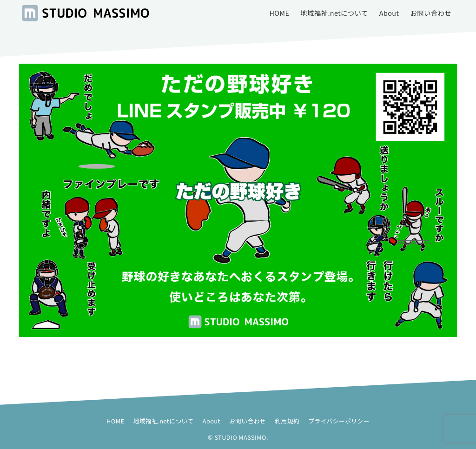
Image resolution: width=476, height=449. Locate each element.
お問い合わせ (248, 421)
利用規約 (287, 421)
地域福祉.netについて (164, 421)
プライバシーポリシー (339, 421)
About (212, 421)
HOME (115, 421)
